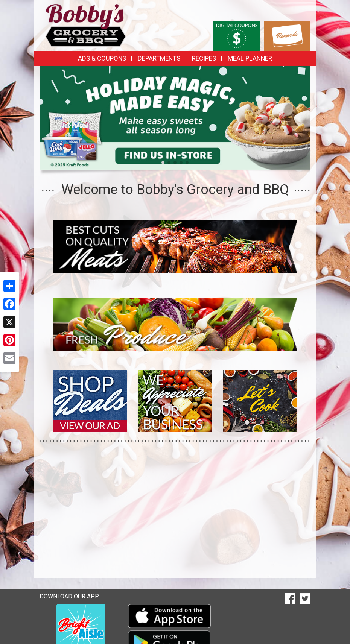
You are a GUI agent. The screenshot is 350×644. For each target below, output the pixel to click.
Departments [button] (159, 58)
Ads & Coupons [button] (102, 58)
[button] (163, 163)
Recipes (204, 58)
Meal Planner (250, 58)
